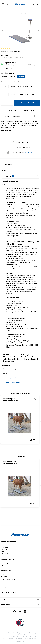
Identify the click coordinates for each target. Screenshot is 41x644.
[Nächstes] (39, 31)
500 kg (4, 77)
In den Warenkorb (27, 103)
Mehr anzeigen (6, 130)
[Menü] (3, 4)
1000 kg (12, 77)
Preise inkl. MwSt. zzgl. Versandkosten (12, 57)
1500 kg (21, 77)
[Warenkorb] (38, 4)
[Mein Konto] (7, 4)
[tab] (20, 165)
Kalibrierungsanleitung (12, 382)
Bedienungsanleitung (11, 378)
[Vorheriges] (2, 31)
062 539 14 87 (30, 152)
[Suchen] (33, 4)
